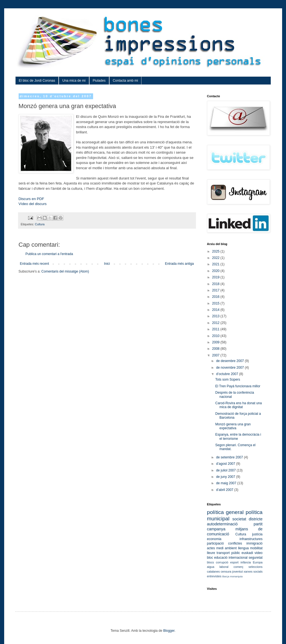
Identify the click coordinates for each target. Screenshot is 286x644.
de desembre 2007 (230, 361)
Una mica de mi (74, 81)
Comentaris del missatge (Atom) (65, 271)
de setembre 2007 (230, 457)
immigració (254, 543)
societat (239, 519)
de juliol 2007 (226, 470)
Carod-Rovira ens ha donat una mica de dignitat (238, 405)
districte (256, 519)
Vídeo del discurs (33, 204)
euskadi (247, 553)
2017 (216, 290)
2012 (216, 323)
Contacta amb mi (125, 81)
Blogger (169, 631)
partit (258, 524)
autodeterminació (222, 524)
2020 (216, 271)
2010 (216, 336)
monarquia (236, 576)
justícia (257, 534)
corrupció (222, 562)
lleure (211, 553)
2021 (216, 264)
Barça (226, 576)
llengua (243, 548)
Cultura (40, 224)
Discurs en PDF (31, 199)
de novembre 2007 (230, 368)
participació (216, 543)
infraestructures (251, 539)
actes (211, 548)
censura (226, 571)
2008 (216, 349)
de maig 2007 (227, 483)
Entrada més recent (35, 264)
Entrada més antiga (179, 264)
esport (234, 562)
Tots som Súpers (227, 380)
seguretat (255, 558)
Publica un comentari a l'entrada (49, 254)
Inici (107, 264)
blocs (211, 562)
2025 (216, 251)
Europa (258, 562)
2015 (216, 303)
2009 (216, 342)
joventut (238, 571)
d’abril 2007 (225, 490)
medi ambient (227, 548)
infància (246, 562)
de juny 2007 (226, 477)
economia (214, 539)
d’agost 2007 (226, 464)
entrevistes (214, 576)
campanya (216, 529)
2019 (216, 277)
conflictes (235, 543)
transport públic (228, 553)
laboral (224, 567)
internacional (238, 558)
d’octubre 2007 (227, 374)
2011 (216, 329)
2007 (216, 355)
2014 (216, 310)
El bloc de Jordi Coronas (37, 81)
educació (221, 558)
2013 (216, 316)
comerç (238, 567)
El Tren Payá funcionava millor (238, 386)
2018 (216, 284)
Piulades (99, 81)
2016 (216, 297)
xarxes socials (253, 571)
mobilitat (256, 548)
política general (225, 512)
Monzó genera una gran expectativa (233, 426)
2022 (216, 258)
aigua (211, 567)
